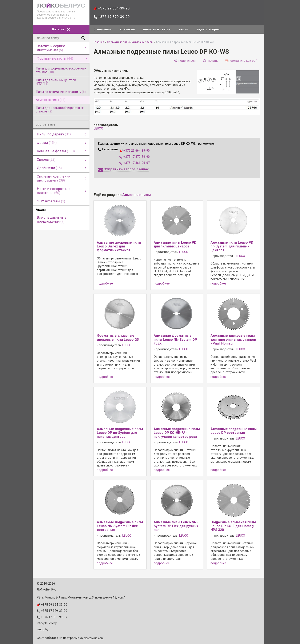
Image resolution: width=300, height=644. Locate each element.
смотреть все (46, 124)
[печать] (211, 61)
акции (184, 29)
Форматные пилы (118, 42)
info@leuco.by (47, 623)
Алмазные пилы (143, 42)
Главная (99, 42)
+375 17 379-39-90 (112, 17)
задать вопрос (208, 29)
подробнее (105, 284)
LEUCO (98, 128)
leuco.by (43, 629)
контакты (127, 29)
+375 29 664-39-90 (112, 8)
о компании (103, 29)
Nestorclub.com (94, 638)
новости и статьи (157, 29)
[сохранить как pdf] (241, 61)
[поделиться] (185, 61)
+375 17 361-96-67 (135, 163)
